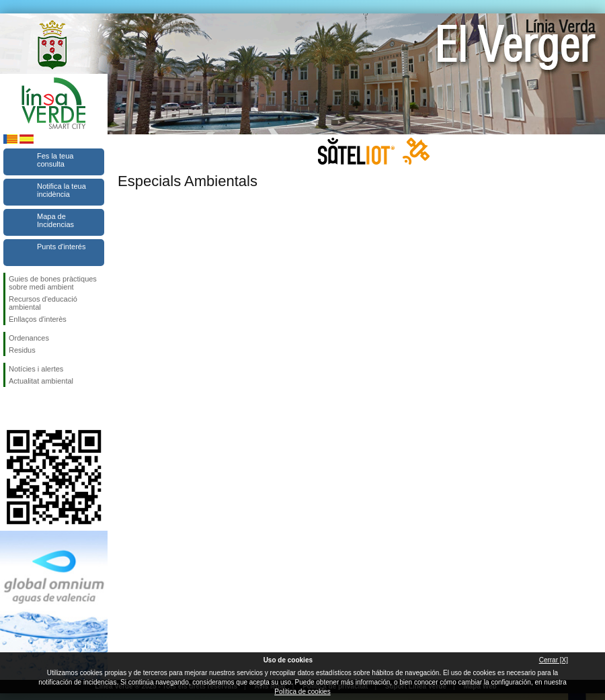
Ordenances (29, 338)
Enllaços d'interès (38, 319)
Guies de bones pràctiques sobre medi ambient (53, 283)
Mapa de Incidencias (55, 220)
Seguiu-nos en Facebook (11, 408)
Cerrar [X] (554, 660)
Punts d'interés (61, 247)
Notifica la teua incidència (62, 190)
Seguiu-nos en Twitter (34, 408)
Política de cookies (302, 692)
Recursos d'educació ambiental (43, 303)
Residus (22, 350)
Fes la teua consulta (55, 160)
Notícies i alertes (36, 369)
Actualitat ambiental (41, 381)
